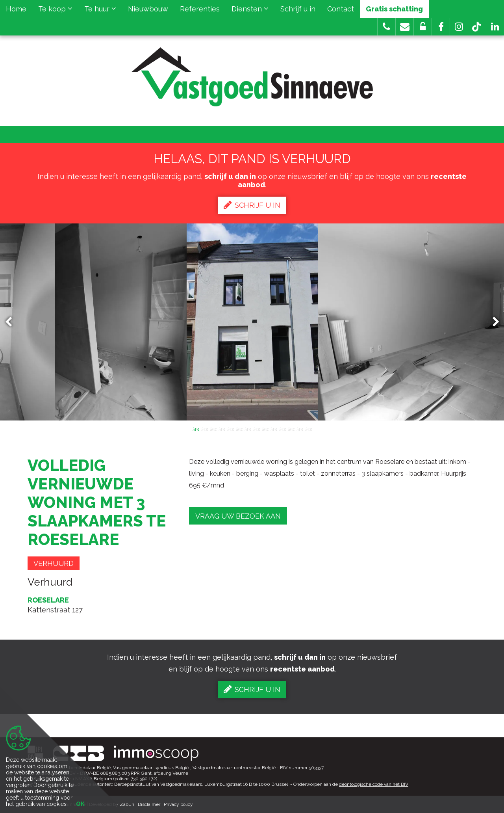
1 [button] (196, 429)
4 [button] (222, 429)
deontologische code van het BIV (374, 784)
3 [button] (213, 429)
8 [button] (256, 429)
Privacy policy (178, 804)
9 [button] (265, 429)
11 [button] (282, 429)
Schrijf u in (298, 9)
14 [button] (308, 429)
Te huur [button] (100, 9)
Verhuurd (54, 563)
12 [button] (291, 429)
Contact (341, 9)
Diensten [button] (250, 9)
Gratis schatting (394, 9)
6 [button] (239, 429)
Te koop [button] (55, 9)
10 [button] (274, 429)
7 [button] (248, 429)
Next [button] (492, 322)
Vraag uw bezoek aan (238, 516)
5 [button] (230, 429)
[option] (252, 322)
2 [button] (204, 429)
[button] (441, 27)
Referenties (200, 9)
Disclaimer (149, 804)
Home (16, 9)
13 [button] (300, 429)
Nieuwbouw (148, 9)
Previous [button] (12, 322)
